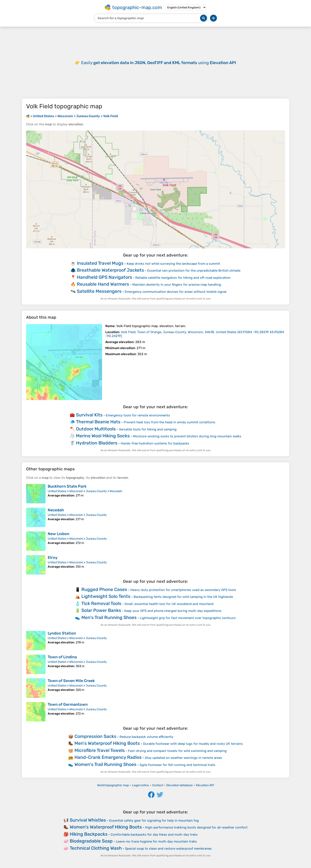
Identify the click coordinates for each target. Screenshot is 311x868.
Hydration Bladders (97, 443)
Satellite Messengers (99, 291)
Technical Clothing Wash (96, 848)
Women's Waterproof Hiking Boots (106, 827)
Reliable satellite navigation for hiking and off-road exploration (183, 278)
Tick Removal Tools (101, 603)
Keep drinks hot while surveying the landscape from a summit (173, 264)
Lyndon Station (62, 633)
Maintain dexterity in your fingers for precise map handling (177, 285)
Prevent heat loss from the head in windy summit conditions (170, 422)
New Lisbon (58, 534)
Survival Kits (89, 415)
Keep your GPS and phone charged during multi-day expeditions (173, 611)
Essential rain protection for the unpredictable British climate (194, 271)
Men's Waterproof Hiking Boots (107, 743)
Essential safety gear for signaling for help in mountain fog (154, 821)
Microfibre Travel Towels (100, 750)
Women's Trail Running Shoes (105, 764)
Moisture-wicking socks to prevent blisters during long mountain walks (187, 436)
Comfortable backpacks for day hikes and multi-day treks (154, 835)
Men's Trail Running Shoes (109, 617)
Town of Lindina (62, 657)
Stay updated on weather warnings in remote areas (183, 758)
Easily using (159, 63)
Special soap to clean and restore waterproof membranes (168, 849)
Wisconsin (76, 491)
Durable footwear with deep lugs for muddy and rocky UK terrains (193, 744)
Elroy (53, 558)
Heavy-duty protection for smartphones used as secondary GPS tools (183, 590)
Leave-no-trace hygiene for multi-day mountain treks (156, 841)
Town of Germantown (68, 704)
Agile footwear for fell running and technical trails (178, 765)
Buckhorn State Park (67, 486)
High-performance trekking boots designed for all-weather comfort (196, 827)
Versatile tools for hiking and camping (148, 429)
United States (57, 491)
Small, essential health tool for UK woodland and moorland (169, 604)
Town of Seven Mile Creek (71, 681)
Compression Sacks (95, 736)
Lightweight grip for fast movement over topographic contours (188, 618)
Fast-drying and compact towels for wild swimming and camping (177, 751)
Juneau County (96, 491)
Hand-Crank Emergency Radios (108, 757)
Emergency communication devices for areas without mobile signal (176, 292)
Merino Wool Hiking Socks (103, 436)
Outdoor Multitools (96, 429)
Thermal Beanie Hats (98, 422)
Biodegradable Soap (91, 841)
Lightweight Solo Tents (106, 596)
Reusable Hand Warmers (103, 284)
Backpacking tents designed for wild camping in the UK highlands (183, 597)
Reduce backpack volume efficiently (146, 737)
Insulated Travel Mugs (100, 263)
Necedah (116, 491)
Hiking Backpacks (89, 834)
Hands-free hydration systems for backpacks (155, 443)
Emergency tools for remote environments (138, 415)
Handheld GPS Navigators (104, 277)
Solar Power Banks (101, 610)
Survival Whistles (88, 820)
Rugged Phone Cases (104, 589)
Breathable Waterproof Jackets (110, 270)
